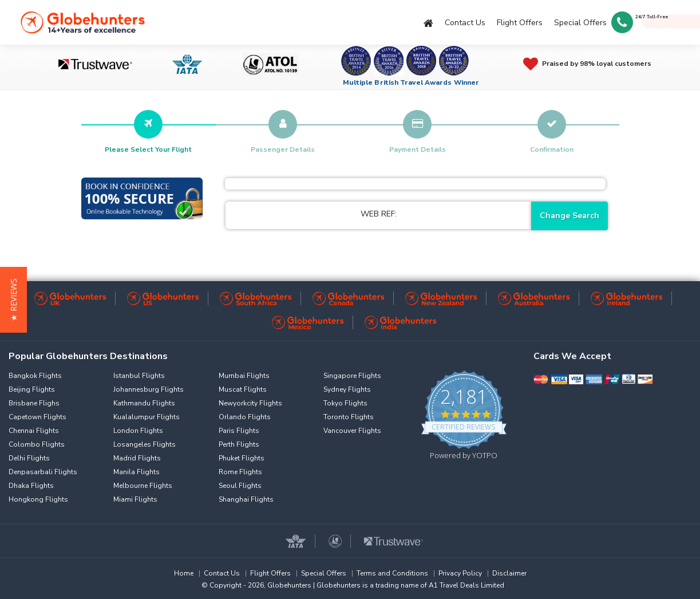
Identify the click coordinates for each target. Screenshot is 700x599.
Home (184, 573)
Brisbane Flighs (34, 403)
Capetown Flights (37, 417)
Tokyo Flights (345, 403)
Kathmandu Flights (144, 403)
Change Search (570, 216)
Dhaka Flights (31, 486)
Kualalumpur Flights (147, 417)
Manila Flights (137, 472)
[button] (13, 300)
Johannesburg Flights (149, 389)
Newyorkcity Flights (250, 403)
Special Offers (580, 23)
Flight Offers (520, 23)
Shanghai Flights (246, 499)
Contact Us (465, 23)
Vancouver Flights (352, 431)
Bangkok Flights (35, 376)
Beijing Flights (32, 389)
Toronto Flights (349, 417)
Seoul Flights (240, 486)
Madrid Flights (137, 458)
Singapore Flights (352, 376)
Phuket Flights (242, 458)
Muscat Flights (243, 389)
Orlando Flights (245, 417)
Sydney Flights (347, 389)
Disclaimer (509, 573)
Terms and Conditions (392, 573)
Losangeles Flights (145, 444)
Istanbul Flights (139, 376)
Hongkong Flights (38, 499)
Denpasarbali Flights (43, 472)
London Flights (138, 431)
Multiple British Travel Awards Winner (411, 82)
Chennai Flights (34, 431)
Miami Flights (135, 499)
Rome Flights (240, 472)
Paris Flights (239, 431)
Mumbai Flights (244, 376)
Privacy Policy (460, 573)
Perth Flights (239, 444)
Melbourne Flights (143, 486)
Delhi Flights (29, 458)
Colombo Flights (37, 444)
